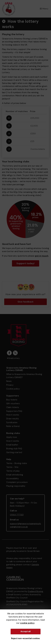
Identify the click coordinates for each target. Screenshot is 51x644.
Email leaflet (12, 445)
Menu (44, 9)
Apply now (12, 437)
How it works (13, 415)
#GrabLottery (13, 358)
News (9, 381)
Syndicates (12, 422)
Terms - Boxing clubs (17, 463)
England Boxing (35, 591)
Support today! (26, 263)
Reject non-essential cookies (26, 638)
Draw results (13, 419)
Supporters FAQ (14, 411)
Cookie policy (13, 389)
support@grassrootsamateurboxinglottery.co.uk (25, 525)
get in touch (42, 256)
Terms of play (13, 471)
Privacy (10, 385)
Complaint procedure (17, 482)
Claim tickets (13, 407)
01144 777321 (17, 515)
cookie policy (27, 623)
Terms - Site (12, 467)
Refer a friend (13, 426)
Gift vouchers (13, 403)
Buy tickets (12, 400)
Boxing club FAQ (14, 449)
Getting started (14, 452)
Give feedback (26, 302)
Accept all (26, 631)
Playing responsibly (16, 486)
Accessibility (13, 478)
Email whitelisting (15, 475)
